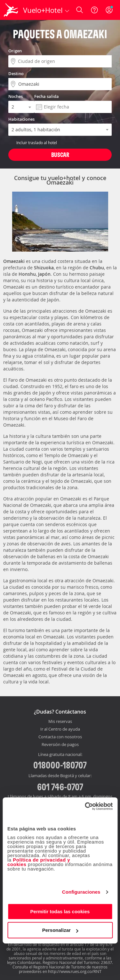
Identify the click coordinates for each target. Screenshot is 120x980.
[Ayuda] (94, 10)
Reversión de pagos (60, 745)
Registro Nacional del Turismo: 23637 (77, 962)
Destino (16, 74)
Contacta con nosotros (60, 737)
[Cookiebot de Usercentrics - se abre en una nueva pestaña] (85, 806)
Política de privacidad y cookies (39, 862)
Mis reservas (60, 722)
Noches (16, 96)
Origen (15, 51)
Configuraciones (81, 892)
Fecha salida (47, 96)
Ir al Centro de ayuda (60, 729)
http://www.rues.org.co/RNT (75, 971)
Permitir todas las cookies (60, 911)
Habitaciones (21, 119)
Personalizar (60, 930)
